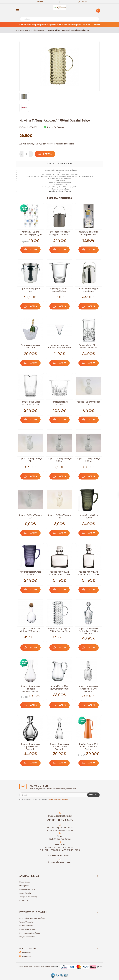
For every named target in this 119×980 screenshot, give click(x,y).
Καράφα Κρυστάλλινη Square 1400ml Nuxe (89, 573)
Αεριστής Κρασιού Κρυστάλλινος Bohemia (59, 346)
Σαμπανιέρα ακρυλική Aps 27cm (30, 346)
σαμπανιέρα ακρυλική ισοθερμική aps (89, 233)
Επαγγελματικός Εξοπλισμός (30, 933)
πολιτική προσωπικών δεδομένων (58, 799)
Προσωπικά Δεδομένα (27, 889)
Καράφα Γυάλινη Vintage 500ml (88, 460)
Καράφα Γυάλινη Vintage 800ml (59, 460)
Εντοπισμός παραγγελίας (60, 862)
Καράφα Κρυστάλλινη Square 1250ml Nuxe (59, 573)
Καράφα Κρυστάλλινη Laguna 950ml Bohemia (30, 747)
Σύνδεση (40, 2)
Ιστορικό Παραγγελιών (27, 937)
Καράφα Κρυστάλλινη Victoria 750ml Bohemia (59, 747)
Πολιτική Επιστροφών (27, 926)
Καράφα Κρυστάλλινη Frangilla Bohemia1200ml (30, 689)
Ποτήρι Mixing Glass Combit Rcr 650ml (30, 403)
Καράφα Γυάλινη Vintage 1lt (88, 403)
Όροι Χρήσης (24, 886)
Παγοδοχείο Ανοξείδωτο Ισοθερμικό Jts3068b (60, 233)
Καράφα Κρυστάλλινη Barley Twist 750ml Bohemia (89, 631)
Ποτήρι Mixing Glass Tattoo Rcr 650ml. (88, 346)
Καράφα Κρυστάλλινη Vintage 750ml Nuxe (30, 630)
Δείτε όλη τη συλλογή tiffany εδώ (60, 191)
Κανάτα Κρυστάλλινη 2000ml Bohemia (59, 688)
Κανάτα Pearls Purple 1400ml (30, 573)
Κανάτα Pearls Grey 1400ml (89, 516)
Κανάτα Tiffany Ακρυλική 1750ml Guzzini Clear (59, 630)
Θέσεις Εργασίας (25, 893)
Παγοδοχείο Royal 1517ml (59, 403)
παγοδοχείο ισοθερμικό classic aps (88, 290)
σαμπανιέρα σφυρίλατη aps (30, 290)
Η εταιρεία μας (24, 882)
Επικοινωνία (24, 901)
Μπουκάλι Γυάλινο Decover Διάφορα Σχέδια (30, 233)
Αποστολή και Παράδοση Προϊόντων (32, 918)
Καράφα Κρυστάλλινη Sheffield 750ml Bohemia (89, 689)
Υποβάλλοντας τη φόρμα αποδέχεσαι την (45, 799)
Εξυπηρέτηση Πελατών (28, 929)
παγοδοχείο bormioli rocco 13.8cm (60, 290)
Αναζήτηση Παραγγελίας (28, 897)
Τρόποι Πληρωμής (26, 922)
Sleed (55, 967)
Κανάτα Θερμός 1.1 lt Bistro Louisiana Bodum (89, 747)
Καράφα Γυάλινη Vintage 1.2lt (30, 516)
